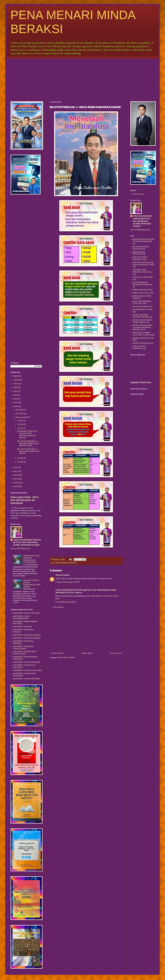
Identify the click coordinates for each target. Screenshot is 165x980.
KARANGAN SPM (140, 290)
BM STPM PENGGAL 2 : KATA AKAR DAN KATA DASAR (28, 451)
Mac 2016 (20, 414)
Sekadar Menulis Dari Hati (143, 338)
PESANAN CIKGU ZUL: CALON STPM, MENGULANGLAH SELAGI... (27, 435)
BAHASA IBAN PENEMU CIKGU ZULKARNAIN (143, 241)
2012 (15, 475)
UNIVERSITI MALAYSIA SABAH (27, 638)
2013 (15, 471)
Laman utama (87, 653)
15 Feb (20, 424)
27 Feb (20, 421)
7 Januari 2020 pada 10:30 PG (68, 582)
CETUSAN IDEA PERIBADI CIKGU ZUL (142, 271)
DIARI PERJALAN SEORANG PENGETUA (143, 284)
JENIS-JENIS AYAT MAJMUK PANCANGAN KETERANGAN (31, 559)
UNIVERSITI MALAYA (22, 627)
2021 (15, 391)
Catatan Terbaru (57, 653)
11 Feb (20, 428)
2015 (15, 468)
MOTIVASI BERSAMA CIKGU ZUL (142, 303)
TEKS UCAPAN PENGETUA (139, 347)
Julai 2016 (20, 410)
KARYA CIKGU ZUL (141, 293)
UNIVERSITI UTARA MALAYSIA (27, 679)
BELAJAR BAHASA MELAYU (66, 563)
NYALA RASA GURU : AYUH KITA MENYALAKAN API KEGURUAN (24, 500)
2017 (15, 403)
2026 (16, 376)
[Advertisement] (82, 78)
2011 (15, 479)
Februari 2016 (21, 417)
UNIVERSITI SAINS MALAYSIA (26, 613)
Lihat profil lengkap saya (20, 549)
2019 (15, 395)
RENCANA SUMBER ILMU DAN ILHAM (141, 334)
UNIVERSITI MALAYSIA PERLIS (27, 635)
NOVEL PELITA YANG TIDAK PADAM (142, 321)
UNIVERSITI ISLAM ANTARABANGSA (21, 617)
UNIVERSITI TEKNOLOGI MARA (27, 671)
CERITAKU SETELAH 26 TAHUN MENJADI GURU (143, 264)
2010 (16, 483)
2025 (16, 380)
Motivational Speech (141, 307)
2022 (16, 388)
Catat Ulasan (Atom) (66, 658)
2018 (15, 399)
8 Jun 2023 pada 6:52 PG (66, 602)
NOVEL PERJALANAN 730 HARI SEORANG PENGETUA (143, 328)
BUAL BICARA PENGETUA (139, 253)
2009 (16, 487)
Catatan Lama (116, 653)
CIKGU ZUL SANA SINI (143, 277)
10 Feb (20, 458)
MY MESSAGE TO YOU (142, 310)
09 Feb (21, 462)
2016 (15, 407)
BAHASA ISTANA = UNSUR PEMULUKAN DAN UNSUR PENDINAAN (32, 585)
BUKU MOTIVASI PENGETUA (140, 258)
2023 (16, 384)
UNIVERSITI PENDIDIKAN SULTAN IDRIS (25, 653)
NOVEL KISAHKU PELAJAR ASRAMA (141, 316)
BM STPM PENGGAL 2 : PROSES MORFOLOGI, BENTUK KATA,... (28, 444)
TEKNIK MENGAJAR (142, 343)
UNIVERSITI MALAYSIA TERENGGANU (23, 648)
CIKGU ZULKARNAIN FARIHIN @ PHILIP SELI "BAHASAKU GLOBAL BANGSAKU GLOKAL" (27, 543)
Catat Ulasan (58, 607)
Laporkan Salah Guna (141, 383)
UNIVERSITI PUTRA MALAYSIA (27, 662)
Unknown (59, 575)
